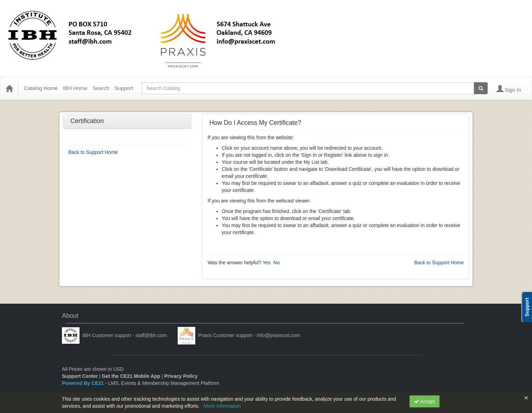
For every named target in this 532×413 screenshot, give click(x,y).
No (277, 263)
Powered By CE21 (84, 383)
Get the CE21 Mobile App (131, 376)
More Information (222, 406)
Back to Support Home (93, 152)
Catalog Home (41, 88)
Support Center (80, 376)
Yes (267, 263)
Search (101, 88)
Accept (425, 401)
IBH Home (75, 88)
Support (124, 88)
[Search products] (481, 88)
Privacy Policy (181, 376)
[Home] (9, 88)
